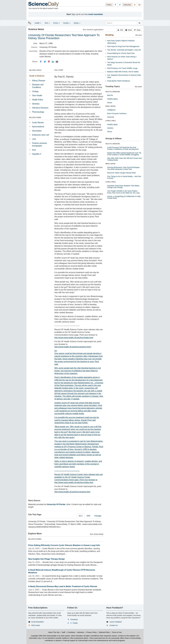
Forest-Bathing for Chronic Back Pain (121, 53)
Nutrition (110, 128)
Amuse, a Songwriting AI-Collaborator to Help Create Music (124, 197)
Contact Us (114, 625)
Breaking (109, 35)
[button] (120, 30)
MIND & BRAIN (110, 106)
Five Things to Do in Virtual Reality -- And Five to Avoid (124, 177)
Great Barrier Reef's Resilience (119, 81)
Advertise (81, 632)
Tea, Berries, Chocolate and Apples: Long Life (124, 50)
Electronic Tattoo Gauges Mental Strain (122, 173)
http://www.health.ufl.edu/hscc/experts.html (72, 492)
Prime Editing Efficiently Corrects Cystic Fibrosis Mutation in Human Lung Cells (64, 545)
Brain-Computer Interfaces (117, 114)
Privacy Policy (91, 632)
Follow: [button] (109, 5)
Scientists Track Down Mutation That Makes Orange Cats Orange (123, 187)
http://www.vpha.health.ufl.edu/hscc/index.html (74, 338)
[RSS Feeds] (135, 5)
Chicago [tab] (98, 516)
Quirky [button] (77, 23)
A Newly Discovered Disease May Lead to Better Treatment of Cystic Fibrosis (63, 586)
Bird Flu (110, 95)
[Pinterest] (49, 62)
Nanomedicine (38, 127)
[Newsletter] (139, 5)
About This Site (54, 632)
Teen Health (37, 96)
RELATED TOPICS (35, 70)
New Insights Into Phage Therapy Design (46, 559)
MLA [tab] (81, 516)
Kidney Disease (39, 81)
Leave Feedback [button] (116, 622)
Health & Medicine (37, 76)
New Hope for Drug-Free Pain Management (123, 46)
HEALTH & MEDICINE (113, 92)
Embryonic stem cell (40, 135)
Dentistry (36, 104)
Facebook (74, 619)
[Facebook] (41, 62)
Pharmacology (38, 112)
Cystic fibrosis (38, 123)
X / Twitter (74, 623)
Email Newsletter (38, 622)
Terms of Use (117, 632)
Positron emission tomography (39, 144)
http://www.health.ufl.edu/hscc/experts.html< (73, 347)
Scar (34, 150)
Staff (63, 632)
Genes (110, 103)
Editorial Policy (104, 632)
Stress (110, 132)
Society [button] (67, 23)
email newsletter (96, 14)
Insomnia (111, 117)
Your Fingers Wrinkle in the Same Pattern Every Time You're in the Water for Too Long (123, 192)
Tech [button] (47, 23)
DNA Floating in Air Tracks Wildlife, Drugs (122, 68)
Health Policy (37, 100)
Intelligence (111, 110)
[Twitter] (45, 62)
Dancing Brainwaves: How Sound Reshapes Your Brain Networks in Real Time (123, 168)
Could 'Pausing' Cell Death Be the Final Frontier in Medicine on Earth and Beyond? (123, 148)
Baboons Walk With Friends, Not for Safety (123, 72)
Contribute (71, 632)
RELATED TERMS (35, 118)
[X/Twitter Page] (120, 5)
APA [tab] (88, 516)
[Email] (57, 62)
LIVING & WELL (111, 121)
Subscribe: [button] (127, 5)
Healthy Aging (112, 99)
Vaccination (37, 131)
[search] (139, 23)
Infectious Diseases (40, 108)
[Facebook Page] (115, 5)
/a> (79, 411)
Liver (34, 139)
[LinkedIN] (53, 62)
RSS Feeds (36, 625)
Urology (35, 91)
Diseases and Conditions (38, 86)
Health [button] (38, 23)
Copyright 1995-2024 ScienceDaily (44, 636)
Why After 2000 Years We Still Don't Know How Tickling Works (124, 159)
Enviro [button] (57, 23)
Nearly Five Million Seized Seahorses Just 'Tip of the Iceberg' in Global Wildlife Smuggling (124, 154)
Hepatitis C (37, 154)
